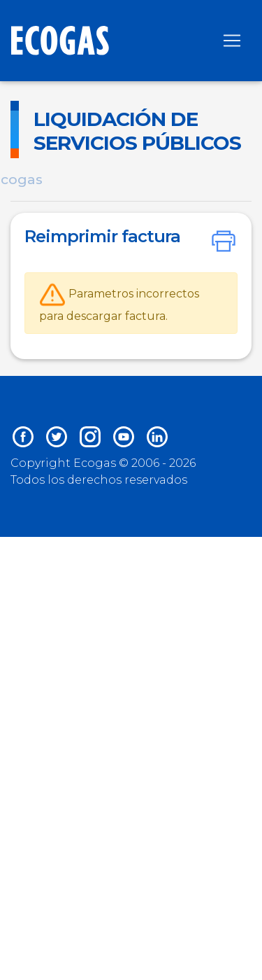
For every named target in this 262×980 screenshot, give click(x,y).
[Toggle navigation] (232, 41)
